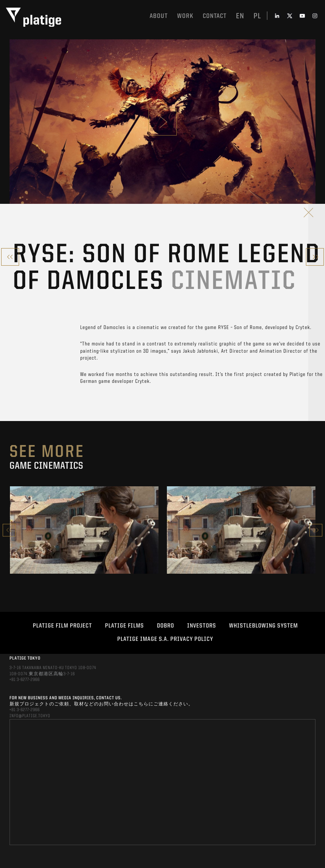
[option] (84, 530)
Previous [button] (9, 530)
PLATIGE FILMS (125, 626)
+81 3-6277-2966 (25, 680)
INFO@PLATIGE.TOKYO (30, 716)
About (159, 16)
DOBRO (166, 626)
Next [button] (316, 530)
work (185, 16)
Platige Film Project (62, 626)
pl (257, 16)
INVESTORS (202, 626)
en (240, 16)
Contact (215, 16)
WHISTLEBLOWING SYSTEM (264, 626)
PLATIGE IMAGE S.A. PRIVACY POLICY (165, 639)
